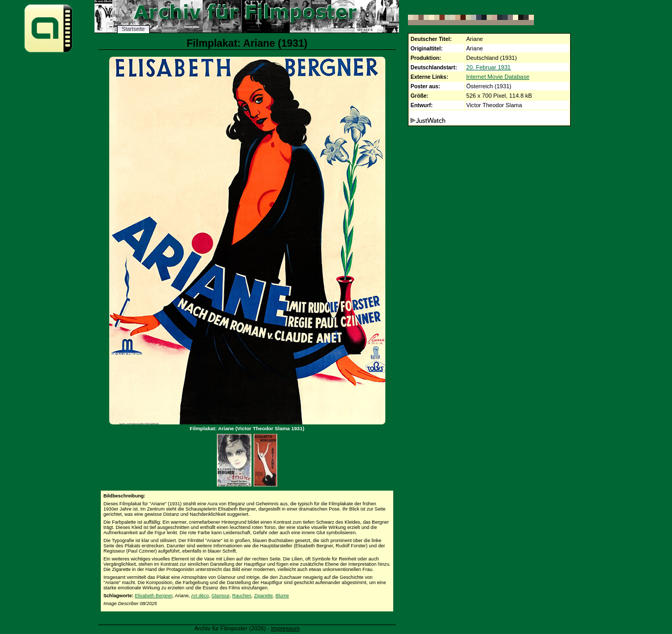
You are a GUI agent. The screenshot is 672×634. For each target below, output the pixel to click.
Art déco (200, 596)
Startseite (133, 29)
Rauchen (241, 596)
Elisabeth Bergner (154, 596)
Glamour (220, 596)
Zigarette (264, 596)
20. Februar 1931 (489, 67)
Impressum (285, 628)
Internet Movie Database (498, 77)
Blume (282, 596)
